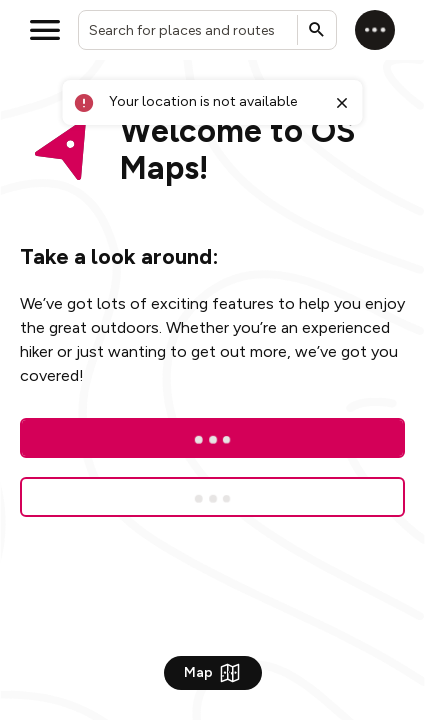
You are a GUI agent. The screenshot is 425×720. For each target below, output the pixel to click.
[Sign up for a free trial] (212, 497)
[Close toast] (341, 103)
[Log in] (375, 30)
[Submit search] (317, 30)
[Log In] (212, 438)
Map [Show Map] (213, 673)
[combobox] (207, 30)
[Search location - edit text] (207, 30)
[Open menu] (45, 30)
